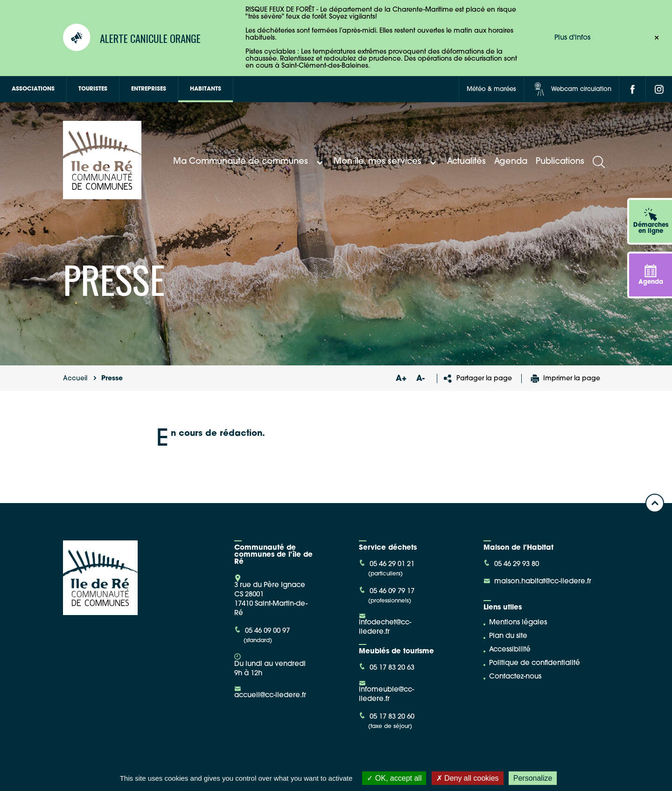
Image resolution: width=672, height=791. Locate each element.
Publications (560, 162)
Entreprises (149, 89)
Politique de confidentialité (535, 663)
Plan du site (508, 636)
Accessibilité (510, 650)
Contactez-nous (515, 677)
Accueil (75, 379)
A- (420, 379)
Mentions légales (518, 623)
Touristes (93, 89)
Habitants (206, 89)
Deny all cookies (468, 778)
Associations (33, 89)
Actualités (466, 162)
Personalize (533, 778)
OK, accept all (394, 778)
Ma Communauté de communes (249, 162)
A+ (401, 379)
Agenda (511, 162)
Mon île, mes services (386, 162)
